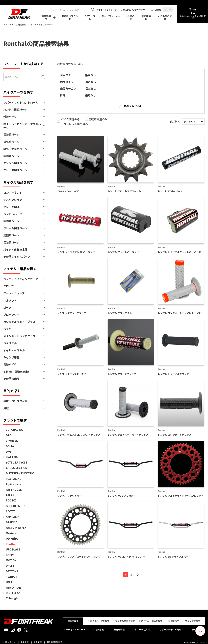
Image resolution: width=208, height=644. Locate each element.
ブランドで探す (36, 24)
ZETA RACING (14, 430)
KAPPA (10, 555)
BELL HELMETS (16, 506)
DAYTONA (12, 571)
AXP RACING (14, 517)
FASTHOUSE (14, 490)
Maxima (11, 533)
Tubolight (12, 598)
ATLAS (10, 495)
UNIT (9, 582)
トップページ (9, 24)
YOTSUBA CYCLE (17, 462)
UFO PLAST (13, 549)
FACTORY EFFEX (16, 527)
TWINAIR (11, 577)
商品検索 (22, 24)
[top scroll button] (200, 631)
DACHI (10, 566)
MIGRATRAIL (14, 587)
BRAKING (12, 522)
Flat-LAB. (12, 457)
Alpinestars (14, 484)
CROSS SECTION (17, 468)
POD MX (11, 500)
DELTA (10, 446)
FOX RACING (14, 479)
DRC (9, 435)
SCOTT (10, 511)
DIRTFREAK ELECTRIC (20, 473)
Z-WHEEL (12, 441)
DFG (8, 451)
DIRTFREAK (13, 593)
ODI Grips (12, 538)
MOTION (11, 560)
